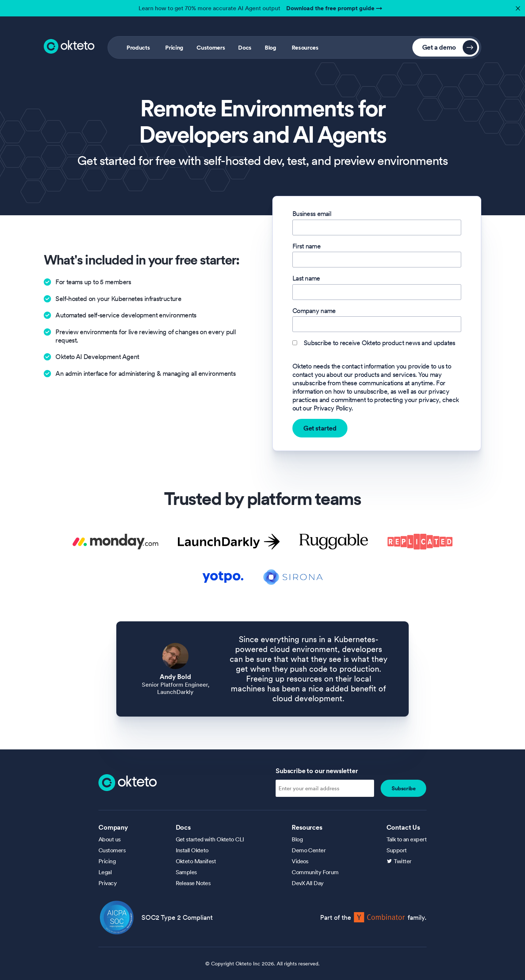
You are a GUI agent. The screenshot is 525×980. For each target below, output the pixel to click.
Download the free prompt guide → (334, 8)
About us (110, 839)
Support (397, 850)
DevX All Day (308, 883)
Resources (305, 47)
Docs (245, 47)
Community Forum (315, 872)
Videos (300, 861)
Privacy (108, 883)
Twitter (403, 861)
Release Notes (193, 883)
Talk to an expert (407, 839)
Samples (186, 872)
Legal (105, 872)
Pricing (174, 47)
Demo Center (309, 850)
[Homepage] (128, 782)
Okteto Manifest (196, 861)
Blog (271, 47)
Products (138, 47)
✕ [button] (517, 6)
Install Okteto (192, 850)
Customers (211, 47)
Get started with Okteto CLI (210, 839)
